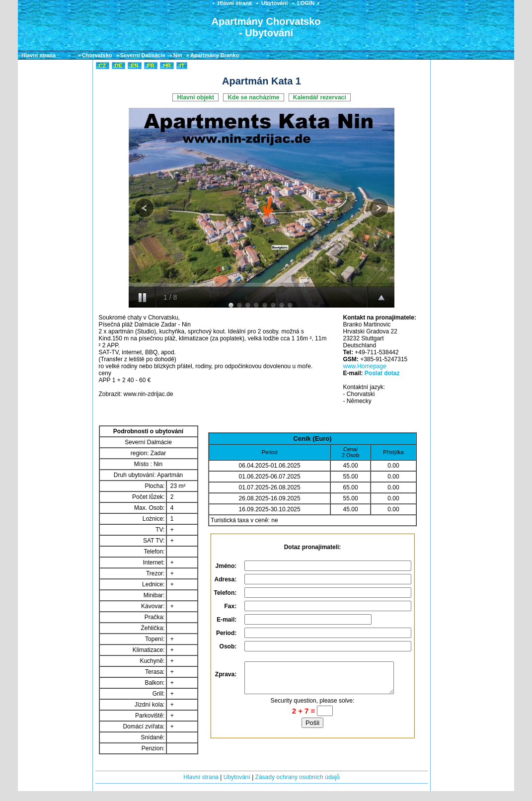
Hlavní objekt (195, 97)
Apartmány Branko (215, 55)
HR (167, 66)
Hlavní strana (235, 3)
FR (151, 66)
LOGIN (306, 3)
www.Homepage (364, 366)
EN (134, 66)
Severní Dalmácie (143, 55)
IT (182, 66)
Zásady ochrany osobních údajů (298, 777)
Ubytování (274, 3)
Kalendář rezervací (320, 97)
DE (118, 66)
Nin (178, 55)
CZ (103, 66)
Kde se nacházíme (253, 97)
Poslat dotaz (382, 373)
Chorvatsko (97, 55)
